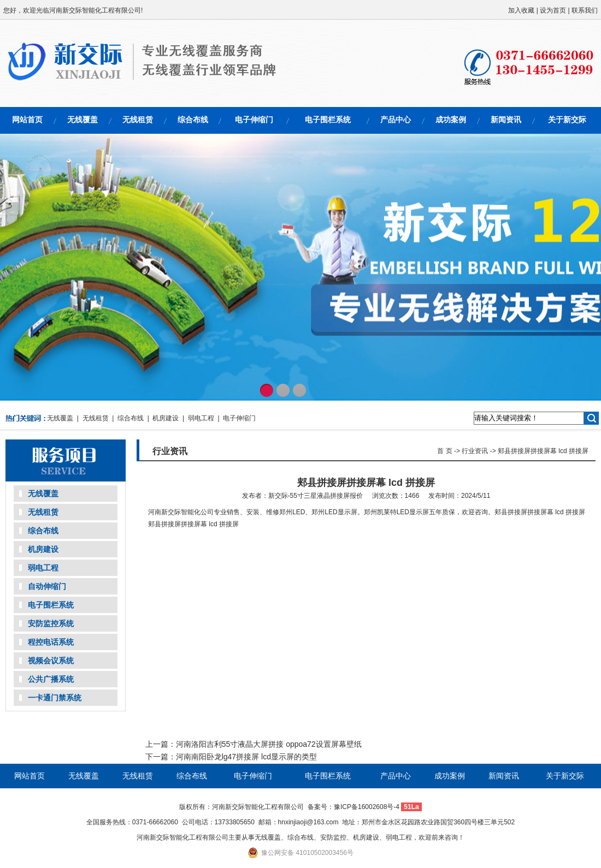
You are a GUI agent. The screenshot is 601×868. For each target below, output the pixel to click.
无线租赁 (138, 120)
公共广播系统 (51, 679)
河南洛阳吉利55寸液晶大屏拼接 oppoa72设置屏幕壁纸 (269, 744)
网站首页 (27, 120)
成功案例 (451, 120)
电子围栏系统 (328, 120)
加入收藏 (521, 10)
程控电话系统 (51, 642)
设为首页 (553, 10)
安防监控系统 (51, 623)
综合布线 (193, 120)
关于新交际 (567, 120)
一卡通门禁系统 (55, 698)
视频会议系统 (51, 661)
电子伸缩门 (254, 120)
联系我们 (585, 10)
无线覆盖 (83, 120)
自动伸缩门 (47, 586)
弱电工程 (201, 418)
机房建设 (166, 418)
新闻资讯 (506, 120)
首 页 (444, 451)
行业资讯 (475, 451)
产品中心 (396, 120)
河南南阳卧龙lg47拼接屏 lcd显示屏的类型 (246, 757)
